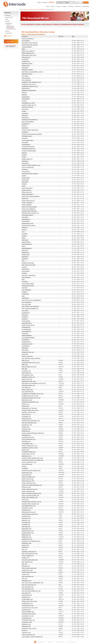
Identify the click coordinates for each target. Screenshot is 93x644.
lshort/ (25, 230)
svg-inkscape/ (27, 290)
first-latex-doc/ (28, 140)
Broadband (8, 15)
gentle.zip (26, 450)
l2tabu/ (25, 184)
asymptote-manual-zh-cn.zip (31, 398)
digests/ (25, 115)
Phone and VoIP (9, 17)
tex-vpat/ (25, 311)
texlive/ (25, 315)
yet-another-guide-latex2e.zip (32, 637)
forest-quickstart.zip (30, 446)
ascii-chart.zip (27, 390)
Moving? (7, 31)
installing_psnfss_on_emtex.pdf (33, 460)
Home (47, 6)
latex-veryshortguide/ (30, 207)
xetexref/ (25, 354)
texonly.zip (26, 597)
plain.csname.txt (28, 556)
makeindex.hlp (27, 529)
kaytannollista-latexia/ (30, 174)
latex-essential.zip (29, 483)
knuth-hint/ (26, 178)
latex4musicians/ (28, 215)
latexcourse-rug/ (28, 223)
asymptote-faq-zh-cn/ (29, 84)
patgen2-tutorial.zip (29, 552)
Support (65, 6)
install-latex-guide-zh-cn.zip (32, 458)
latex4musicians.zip (29, 506)
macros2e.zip (26, 527)
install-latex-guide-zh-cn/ (31, 165)
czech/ (24, 111)
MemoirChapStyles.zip (29, 367)
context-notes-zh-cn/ (29, 105)
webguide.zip (26, 626)
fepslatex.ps (26, 435)
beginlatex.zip (27, 400)
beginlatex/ (26, 88)
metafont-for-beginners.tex (31, 541)
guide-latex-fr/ (27, 159)
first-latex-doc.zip (29, 439)
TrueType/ (25, 59)
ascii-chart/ (26, 78)
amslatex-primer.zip (29, 381)
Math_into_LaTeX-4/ (28, 51)
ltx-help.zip (26, 522)
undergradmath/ (27, 335)
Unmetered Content (11, 29)
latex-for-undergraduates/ (31, 196)
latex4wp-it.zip (27, 508)
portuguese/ (26, 271)
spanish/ (25, 288)
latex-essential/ (28, 194)
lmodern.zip (26, 520)
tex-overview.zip (28, 589)
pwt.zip (25, 564)
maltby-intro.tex (28, 531)
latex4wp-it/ (26, 219)
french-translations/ (29, 151)
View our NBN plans (10, 47)
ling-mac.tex (26, 518)
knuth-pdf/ (26, 180)
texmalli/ (25, 317)
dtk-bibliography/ (28, 122)
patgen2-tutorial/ (28, 263)
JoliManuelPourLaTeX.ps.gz (31, 363)
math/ (24, 246)
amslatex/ (25, 68)
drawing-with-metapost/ (30, 120)
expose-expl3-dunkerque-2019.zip (33, 433)
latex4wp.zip (26, 510)
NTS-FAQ (25, 369)
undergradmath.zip (28, 612)
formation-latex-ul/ (29, 149)
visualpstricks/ (27, 344)
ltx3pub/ (25, 234)
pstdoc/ (25, 273)
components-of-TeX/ (28, 103)
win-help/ (25, 350)
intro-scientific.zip (29, 462)
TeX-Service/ (26, 57)
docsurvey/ (26, 117)
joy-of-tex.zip (27, 464)
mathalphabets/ (27, 248)
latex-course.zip (28, 479)
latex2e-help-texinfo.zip (31, 504)
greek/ (24, 157)
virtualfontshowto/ (28, 338)
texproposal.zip (27, 599)
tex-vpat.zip (26, 593)
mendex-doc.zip (27, 539)
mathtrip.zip (26, 535)
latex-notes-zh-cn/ (28, 201)
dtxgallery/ (26, 124)
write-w (25, 630)
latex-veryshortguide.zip (31, 495)
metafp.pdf (26, 545)
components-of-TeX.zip (30, 408)
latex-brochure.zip (28, 477)
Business (78, 6)
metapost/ (25, 259)
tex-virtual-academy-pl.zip (31, 591)
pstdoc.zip (26, 558)
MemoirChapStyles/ (28, 53)
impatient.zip (27, 456)
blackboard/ (26, 97)
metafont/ (25, 257)
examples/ (25, 132)
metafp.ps (25, 547)
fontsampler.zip (27, 444)
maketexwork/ (26, 242)
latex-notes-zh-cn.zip (30, 489)
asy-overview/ (27, 80)
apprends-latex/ (27, 74)
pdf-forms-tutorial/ (29, 265)
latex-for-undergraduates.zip (32, 485)
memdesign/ (26, 252)
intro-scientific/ (28, 167)
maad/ (24, 238)
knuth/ (24, 176)
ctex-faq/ (25, 109)
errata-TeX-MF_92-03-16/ (30, 130)
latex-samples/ (27, 205)
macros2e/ (25, 240)
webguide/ (25, 348)
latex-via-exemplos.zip (30, 497)
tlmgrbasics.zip (27, 603)
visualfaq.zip (27, 618)
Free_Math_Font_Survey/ (30, 43)
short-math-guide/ (28, 284)
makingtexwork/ (27, 244)
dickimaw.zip (26, 417)
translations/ (27, 329)
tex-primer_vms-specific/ (31, 306)
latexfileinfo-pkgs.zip (30, 514)
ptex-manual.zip (27, 562)
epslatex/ (25, 128)
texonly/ (25, 319)
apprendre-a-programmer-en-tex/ (33, 72)
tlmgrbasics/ (26, 327)
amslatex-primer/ (28, 70)
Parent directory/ (28, 39)
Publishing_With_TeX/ (29, 55)
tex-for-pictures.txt (29, 585)
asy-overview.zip (28, 392)
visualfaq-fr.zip (28, 616)
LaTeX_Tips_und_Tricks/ (30, 45)
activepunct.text (28, 375)
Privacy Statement (61, 642)
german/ (25, 155)
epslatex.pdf (26, 429)
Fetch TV (9, 25)
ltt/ (23, 232)
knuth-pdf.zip (27, 475)
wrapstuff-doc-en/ (28, 352)
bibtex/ (25, 95)
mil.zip (25, 549)
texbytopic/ (26, 313)
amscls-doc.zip (27, 379)
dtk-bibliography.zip (29, 423)
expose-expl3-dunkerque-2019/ (32, 134)
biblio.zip (26, 404)
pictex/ (25, 267)
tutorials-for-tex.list (30, 608)
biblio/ (25, 93)
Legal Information (72, 642)
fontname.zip (26, 441)
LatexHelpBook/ (27, 47)
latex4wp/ (25, 217)
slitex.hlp (26, 574)
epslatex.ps (26, 431)
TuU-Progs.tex (27, 373)
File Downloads (10, 28)
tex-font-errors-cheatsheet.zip (33, 583)
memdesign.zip (27, 537)
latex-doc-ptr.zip (28, 481)
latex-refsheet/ (27, 203)
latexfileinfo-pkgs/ (29, 225)
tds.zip (25, 579)
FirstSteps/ (26, 41)
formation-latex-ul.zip (30, 448)
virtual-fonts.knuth (29, 614)
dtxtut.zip (26, 427)
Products (71, 6)
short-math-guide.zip (29, 568)
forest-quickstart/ (28, 147)
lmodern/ (25, 228)
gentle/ (25, 153)
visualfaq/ (26, 340)
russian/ (25, 282)
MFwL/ (24, 49)
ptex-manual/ (26, 277)
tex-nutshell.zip (28, 587)
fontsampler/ (26, 145)
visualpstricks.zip (28, 620)
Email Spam (50, 642)
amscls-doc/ (26, 66)
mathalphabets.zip (28, 533)
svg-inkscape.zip (28, 576)
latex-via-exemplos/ (29, 209)
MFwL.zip (25, 365)
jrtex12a (25, 468)
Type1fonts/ (26, 61)
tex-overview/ (27, 304)
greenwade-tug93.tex (29, 452)
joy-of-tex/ (26, 172)
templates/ (26, 298)
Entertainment (9, 23)
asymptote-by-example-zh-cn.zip (33, 394)
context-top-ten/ (28, 107)
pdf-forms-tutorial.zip (30, 554)
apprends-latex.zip (28, 385)
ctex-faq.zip (26, 414)
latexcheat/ (26, 221)
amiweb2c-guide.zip (28, 377)
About (53, 6)
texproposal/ (26, 321)
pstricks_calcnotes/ (29, 275)
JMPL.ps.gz (26, 360)
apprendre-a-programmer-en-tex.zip (34, 383)
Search (85, 2)
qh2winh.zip (26, 566)
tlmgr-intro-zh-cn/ (28, 325)
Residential (86, 6)
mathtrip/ (25, 250)
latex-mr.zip (26, 487)
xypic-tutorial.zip (28, 635)
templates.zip (27, 581)
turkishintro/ (27, 331)
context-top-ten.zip (29, 412)
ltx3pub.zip (26, 524)
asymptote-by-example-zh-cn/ (32, 82)
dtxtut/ (25, 126)
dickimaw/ (25, 113)
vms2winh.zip (26, 624)
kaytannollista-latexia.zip (31, 470)
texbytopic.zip (27, 595)
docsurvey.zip (27, 419)
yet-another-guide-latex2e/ (31, 358)
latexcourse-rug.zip (29, 512)
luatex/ (25, 236)
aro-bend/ (25, 76)
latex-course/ (27, 190)
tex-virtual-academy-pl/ (30, 309)
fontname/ (25, 142)
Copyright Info (41, 642)
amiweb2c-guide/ (27, 63)
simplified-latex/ (28, 286)
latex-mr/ (25, 198)
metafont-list (27, 543)
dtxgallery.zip (27, 425)
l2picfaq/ (25, 182)
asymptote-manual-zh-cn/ (30, 86)
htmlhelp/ (25, 161)
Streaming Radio (10, 26)
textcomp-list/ (27, 323)
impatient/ (26, 163)
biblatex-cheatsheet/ (29, 90)
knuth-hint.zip (27, 473)
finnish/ (25, 138)
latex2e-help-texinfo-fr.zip (32, 502)
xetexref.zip (26, 632)
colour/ (25, 101)
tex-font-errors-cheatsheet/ (32, 300)
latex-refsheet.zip (28, 491)
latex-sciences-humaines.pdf (32, 493)
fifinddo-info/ (27, 136)
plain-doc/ (26, 269)
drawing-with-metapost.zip (31, 421)
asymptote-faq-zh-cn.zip (30, 396)
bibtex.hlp (26, 406)
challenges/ (26, 99)
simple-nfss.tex (27, 570)
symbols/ (25, 292)
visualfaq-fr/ (27, 342)
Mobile (7, 19)
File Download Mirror (41, 9)
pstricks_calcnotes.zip (30, 560)
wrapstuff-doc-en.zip (29, 628)
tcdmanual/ (26, 294)
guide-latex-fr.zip (28, 454)
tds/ (23, 296)
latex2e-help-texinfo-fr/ (31, 213)
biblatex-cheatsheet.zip (30, 402)
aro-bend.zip (26, 387)
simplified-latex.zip (29, 572)
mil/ (23, 261)
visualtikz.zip (27, 622)
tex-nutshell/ (27, 302)
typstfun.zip (26, 610)
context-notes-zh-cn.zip (30, 410)
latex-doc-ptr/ (27, 192)
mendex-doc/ (26, 255)
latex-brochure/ (27, 188)
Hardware (8, 21)
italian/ (25, 169)
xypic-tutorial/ (27, 356)
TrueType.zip (26, 371)
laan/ (24, 186)
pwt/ (23, 279)
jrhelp (24, 466)
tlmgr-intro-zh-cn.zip (30, 601)
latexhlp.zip (26, 516)
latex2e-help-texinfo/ (30, 211)
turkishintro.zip (28, 605)
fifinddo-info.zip (28, 437)
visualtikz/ (26, 346)
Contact (58, 6)
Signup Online (9, 33)
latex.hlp (25, 500)
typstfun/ (25, 333)
